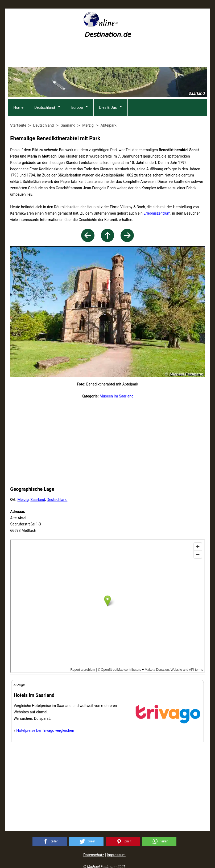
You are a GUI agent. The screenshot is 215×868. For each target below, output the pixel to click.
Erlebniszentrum (157, 213)
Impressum (116, 855)
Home (18, 107)
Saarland (38, 500)
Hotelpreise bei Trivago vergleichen (45, 730)
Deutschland (45, 107)
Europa (77, 107)
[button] (50, 841)
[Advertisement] (107, 54)
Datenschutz (94, 855)
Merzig (23, 500)
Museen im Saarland (117, 396)
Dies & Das (108, 107)
